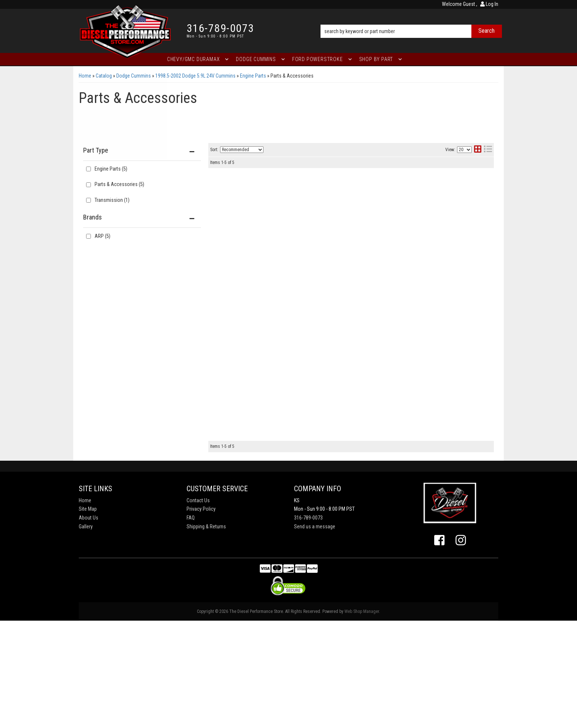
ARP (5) (102, 236)
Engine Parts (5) (111, 169)
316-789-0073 (308, 625)
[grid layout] (478, 150)
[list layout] (488, 150)
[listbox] (242, 150)
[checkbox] (89, 236)
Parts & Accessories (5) (119, 184)
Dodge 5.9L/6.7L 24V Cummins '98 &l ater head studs (339, 254)
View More (463, 206)
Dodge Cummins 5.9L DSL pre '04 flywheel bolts (332, 328)
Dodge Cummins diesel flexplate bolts (319, 404)
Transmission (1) (112, 200)
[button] (411, 21)
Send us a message (315, 634)
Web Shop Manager (362, 719)
